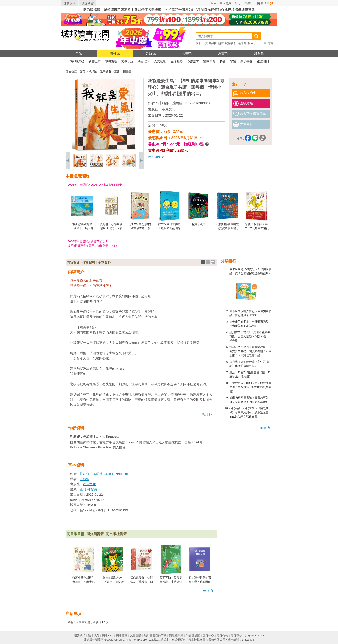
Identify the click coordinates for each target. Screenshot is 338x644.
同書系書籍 (75, 534)
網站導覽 (122, 635)
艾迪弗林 (211, 43)
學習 (233, 61)
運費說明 (70, 3)
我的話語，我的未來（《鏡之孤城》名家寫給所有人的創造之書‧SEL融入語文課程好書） (250, 412)
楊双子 (252, 43)
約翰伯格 (231, 43)
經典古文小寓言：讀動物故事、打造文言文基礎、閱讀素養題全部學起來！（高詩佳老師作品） (250, 351)
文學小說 (127, 61)
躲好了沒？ (199, 224)
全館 (79, 53)
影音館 (259, 53)
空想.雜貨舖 (88, 489)
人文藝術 (160, 61)
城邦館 (115, 53)
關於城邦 (80, 635)
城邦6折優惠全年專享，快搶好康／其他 (92, 246)
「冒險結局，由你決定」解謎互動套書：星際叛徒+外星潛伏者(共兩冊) (250, 387)
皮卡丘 (200, 43)
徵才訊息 (94, 635)
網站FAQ (108, 635)
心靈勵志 (193, 61)
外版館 (151, 53)
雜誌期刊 (263, 61)
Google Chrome (114, 640)
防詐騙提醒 (193, 635)
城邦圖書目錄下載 (155, 635)
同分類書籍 (95, 534)
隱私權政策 (176, 635)
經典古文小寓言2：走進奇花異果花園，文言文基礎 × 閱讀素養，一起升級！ (251, 336)
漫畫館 (223, 53)
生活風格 (177, 61)
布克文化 (169, 109)
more (265, 428)
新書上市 (95, 61)
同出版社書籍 (116, 534)
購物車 (268, 3)
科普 (223, 61)
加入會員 (225, 3)
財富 (271, 43)
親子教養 (246, 61)
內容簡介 (73, 262)
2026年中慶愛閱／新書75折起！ (88, 241)
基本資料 (104, 262)
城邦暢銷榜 (77, 61)
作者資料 (89, 262)
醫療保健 (209, 61)
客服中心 (208, 635)
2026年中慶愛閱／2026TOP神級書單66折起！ (97, 185)
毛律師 (242, 43)
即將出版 (111, 61)
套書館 (187, 53)
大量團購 (136, 635)
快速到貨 (88, 3)
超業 (221, 43)
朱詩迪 (85, 479)
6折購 (247, 3)
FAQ (105, 622)
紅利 (237, 3)
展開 (207, 414)
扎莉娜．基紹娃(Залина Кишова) (184, 103)
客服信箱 (222, 635)
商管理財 (144, 61)
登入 (214, 3)
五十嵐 (262, 43)
